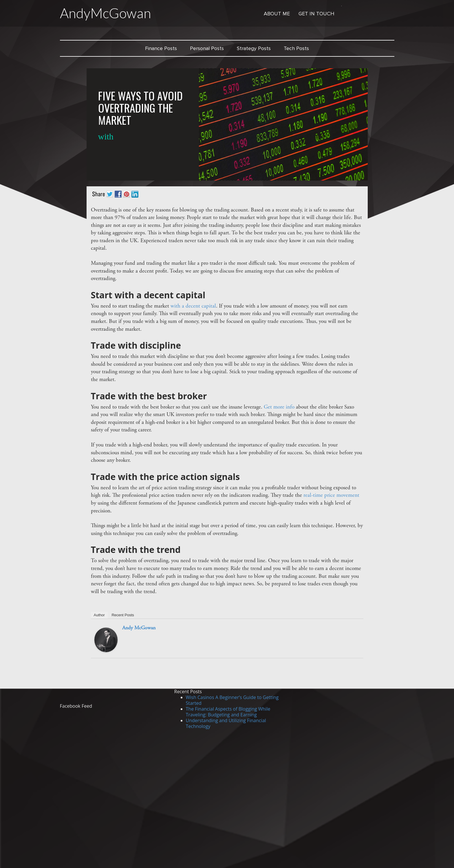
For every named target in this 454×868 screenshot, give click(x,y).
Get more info (279, 407)
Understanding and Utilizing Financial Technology (226, 723)
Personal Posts (207, 48)
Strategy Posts (254, 48)
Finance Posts (161, 48)
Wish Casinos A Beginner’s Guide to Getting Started (232, 700)
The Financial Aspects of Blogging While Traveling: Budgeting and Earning (228, 712)
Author (99, 615)
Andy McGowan (139, 628)
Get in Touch (316, 14)
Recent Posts (123, 615)
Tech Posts (296, 48)
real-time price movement (331, 495)
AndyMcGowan (106, 13)
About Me (277, 14)
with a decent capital (193, 306)
